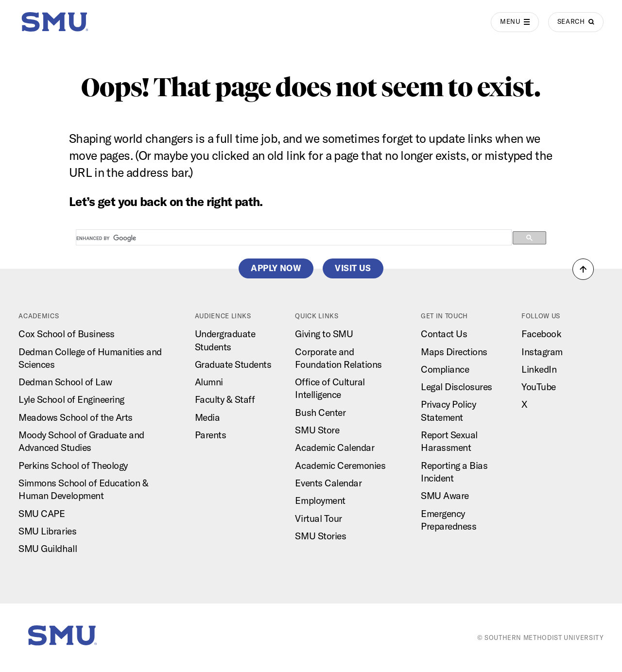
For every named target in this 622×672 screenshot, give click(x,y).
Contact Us (444, 334)
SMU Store (317, 430)
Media (207, 417)
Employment (320, 500)
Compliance (445, 369)
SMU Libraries (47, 531)
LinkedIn (539, 369)
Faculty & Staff (225, 399)
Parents (211, 435)
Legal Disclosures (457, 387)
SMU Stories (320, 536)
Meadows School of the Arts (75, 417)
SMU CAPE (42, 514)
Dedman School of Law (65, 382)
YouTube (539, 387)
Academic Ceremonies (340, 465)
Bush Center (320, 413)
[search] (293, 238)
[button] (583, 269)
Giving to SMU (324, 334)
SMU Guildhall (48, 549)
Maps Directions (454, 352)
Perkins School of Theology (73, 465)
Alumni (209, 382)
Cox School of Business (66, 334)
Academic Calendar (335, 448)
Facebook (541, 334)
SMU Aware (445, 496)
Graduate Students (233, 364)
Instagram (542, 352)
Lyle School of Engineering (71, 399)
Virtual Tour (318, 518)
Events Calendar (328, 483)
